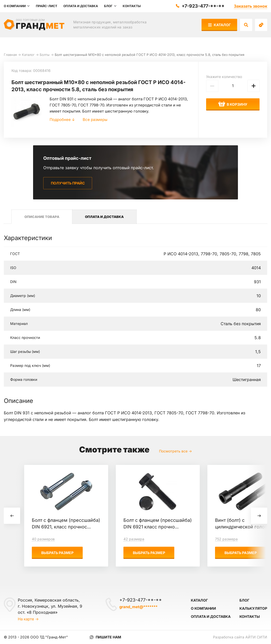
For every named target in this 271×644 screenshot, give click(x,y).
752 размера (226, 539)
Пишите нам (108, 637)
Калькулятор (253, 608)
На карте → (28, 619)
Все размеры (95, 120)
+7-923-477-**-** (203, 6)
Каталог (219, 25)
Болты (45, 55)
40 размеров (43, 539)
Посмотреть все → (175, 451)
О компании (203, 608)
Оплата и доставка (211, 616)
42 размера (134, 539)
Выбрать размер (57, 553)
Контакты (250, 616)
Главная (10, 55)
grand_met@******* (138, 607)
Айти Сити (256, 637)
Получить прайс (68, 183)
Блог (244, 600)
